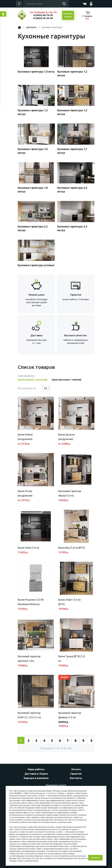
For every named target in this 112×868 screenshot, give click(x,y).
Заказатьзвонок (68, 15)
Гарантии (76, 774)
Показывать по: (27, 388)
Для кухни (31, 27)
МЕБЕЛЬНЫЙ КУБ (24, 15)
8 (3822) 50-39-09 (43, 18)
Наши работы (36, 769)
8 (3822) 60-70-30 (43, 15)
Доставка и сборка (36, 774)
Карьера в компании (36, 778)
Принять (95, 858)
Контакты (76, 778)
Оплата (76, 769)
